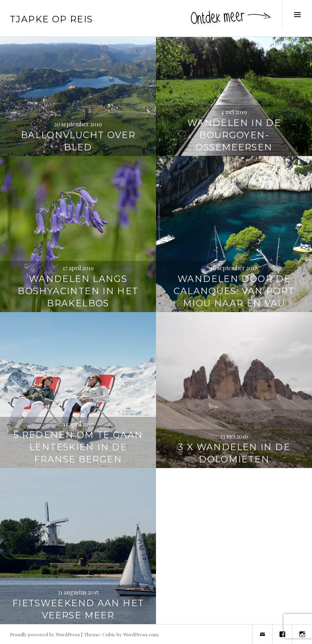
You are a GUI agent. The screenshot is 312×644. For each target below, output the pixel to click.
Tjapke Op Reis (51, 19)
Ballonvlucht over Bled (78, 141)
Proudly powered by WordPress (45, 634)
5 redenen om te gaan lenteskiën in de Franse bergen (78, 447)
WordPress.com (141, 634)
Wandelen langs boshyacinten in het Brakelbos (78, 291)
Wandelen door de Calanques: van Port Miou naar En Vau (234, 291)
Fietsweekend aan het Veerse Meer (78, 609)
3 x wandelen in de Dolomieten (234, 453)
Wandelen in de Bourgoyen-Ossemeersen (234, 135)
